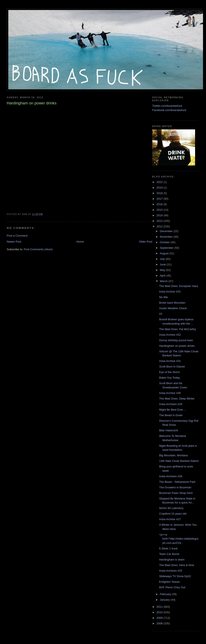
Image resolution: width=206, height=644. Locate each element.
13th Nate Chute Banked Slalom (179, 461)
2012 (160, 226)
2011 (160, 607)
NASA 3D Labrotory (171, 508)
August (165, 253)
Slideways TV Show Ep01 (175, 576)
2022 (160, 182)
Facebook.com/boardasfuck (169, 110)
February (166, 594)
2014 (160, 215)
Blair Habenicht (169, 430)
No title (163, 297)
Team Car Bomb (169, 554)
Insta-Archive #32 (170, 335)
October (165, 242)
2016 (160, 204)
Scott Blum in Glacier (172, 367)
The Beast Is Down (171, 415)
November (167, 237)
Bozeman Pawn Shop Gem (176, 493)
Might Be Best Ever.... (173, 410)
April (163, 276)
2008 (160, 623)
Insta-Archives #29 (171, 404)
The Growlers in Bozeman (175, 487)
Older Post (146, 242)
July (163, 259)
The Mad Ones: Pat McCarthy (178, 329)
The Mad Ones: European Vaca (179, 286)
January (165, 600)
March (164, 281)
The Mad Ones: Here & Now (177, 565)
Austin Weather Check (173, 308)
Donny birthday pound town (176, 340)
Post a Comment (17, 236)
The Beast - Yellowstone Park (177, 482)
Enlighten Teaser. (170, 582)
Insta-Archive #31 (170, 361)
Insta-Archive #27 (170, 519)
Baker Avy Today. (170, 378)
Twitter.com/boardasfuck (167, 106)
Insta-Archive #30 (170, 393)
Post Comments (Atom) (38, 249)
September (167, 248)
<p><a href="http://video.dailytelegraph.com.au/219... (179, 539)
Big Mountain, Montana (173, 455)
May (163, 270)
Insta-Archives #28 (171, 476)
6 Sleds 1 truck (168, 548)
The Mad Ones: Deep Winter (177, 399)
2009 (160, 618)
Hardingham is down (172, 560)
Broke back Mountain (172, 303)
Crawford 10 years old (173, 514)
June (163, 264)
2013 (160, 221)
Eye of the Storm (170, 372)
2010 (160, 612)
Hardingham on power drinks (177, 346)
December (167, 231)
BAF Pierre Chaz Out (172, 587)
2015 (160, 210)
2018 (160, 193)
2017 (160, 199)
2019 (160, 188)
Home (80, 242)
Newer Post (14, 242)
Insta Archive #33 (170, 292)
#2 (161, 314)
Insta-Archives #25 (171, 571)
